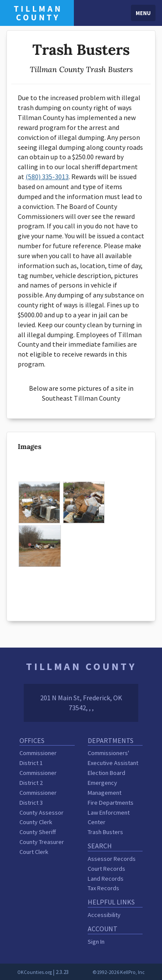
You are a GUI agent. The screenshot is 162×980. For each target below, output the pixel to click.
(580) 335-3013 (47, 177)
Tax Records (103, 888)
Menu (143, 13)
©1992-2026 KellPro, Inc (119, 972)
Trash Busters (105, 832)
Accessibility (104, 915)
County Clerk (36, 822)
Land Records (106, 879)
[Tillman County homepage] (37, 12)
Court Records (106, 869)
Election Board (106, 773)
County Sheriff (38, 832)
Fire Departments (111, 803)
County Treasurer (42, 842)
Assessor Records (112, 859)
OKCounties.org (35, 972)
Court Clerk (34, 852)
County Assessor (41, 812)
